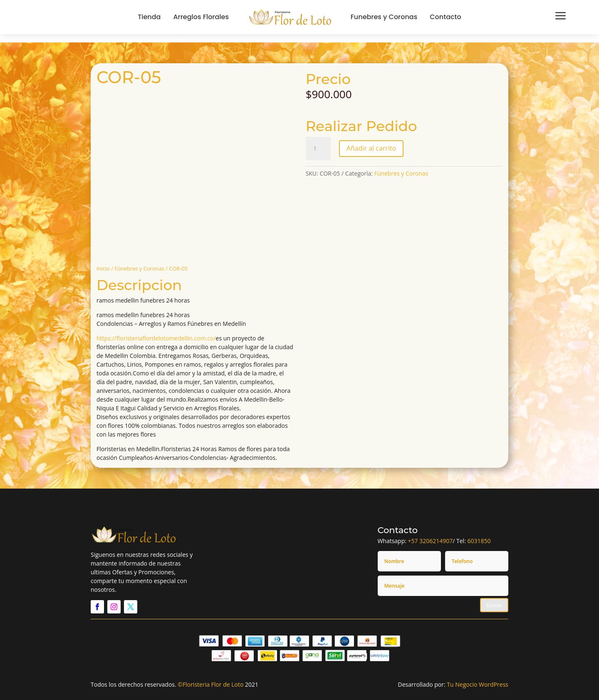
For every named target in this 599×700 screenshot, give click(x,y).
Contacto (446, 17)
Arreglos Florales (201, 17)
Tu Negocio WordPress (478, 684)
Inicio (103, 268)
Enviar (494, 605)
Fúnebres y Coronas (139, 268)
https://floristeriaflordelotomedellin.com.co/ (156, 338)
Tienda (149, 17)
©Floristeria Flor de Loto (210, 684)
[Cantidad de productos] (318, 149)
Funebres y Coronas (384, 17)
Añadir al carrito (371, 148)
